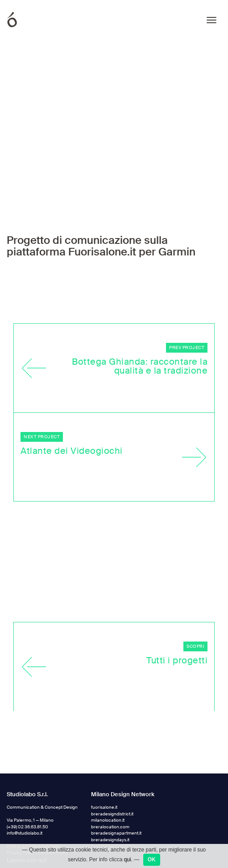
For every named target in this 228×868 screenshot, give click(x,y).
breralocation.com (110, 745)
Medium (108, 837)
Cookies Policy (53, 771)
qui (128, 860)
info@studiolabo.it (25, 751)
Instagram (109, 796)
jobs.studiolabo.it (24, 798)
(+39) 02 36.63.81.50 (27, 745)
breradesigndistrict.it (112, 732)
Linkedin (107, 810)
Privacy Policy (21, 771)
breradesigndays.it (110, 758)
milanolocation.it (108, 738)
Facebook (109, 823)
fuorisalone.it (104, 726)
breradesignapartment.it (116, 751)
